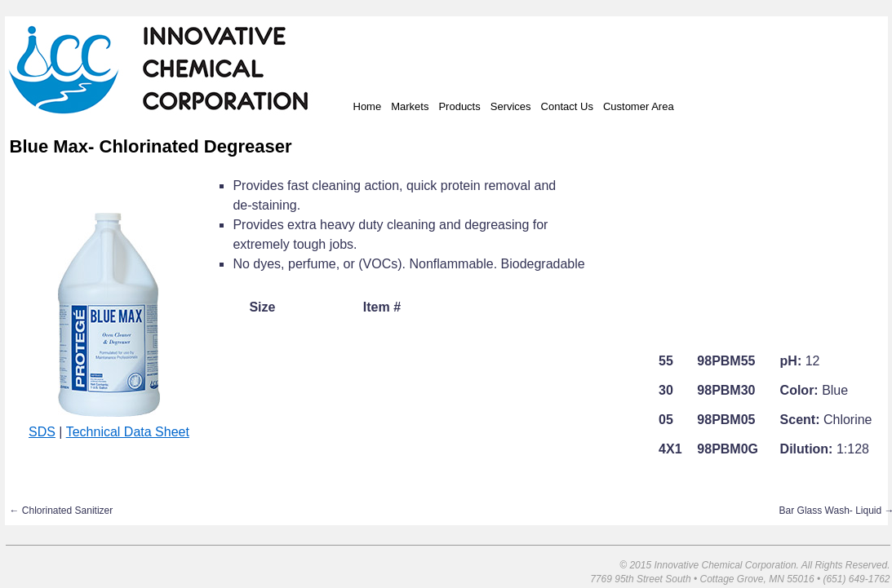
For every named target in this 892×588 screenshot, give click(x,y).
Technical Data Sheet (128, 432)
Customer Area (639, 106)
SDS (42, 432)
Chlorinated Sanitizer (62, 511)
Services (511, 106)
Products (459, 106)
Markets (410, 106)
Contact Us (567, 106)
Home (368, 106)
